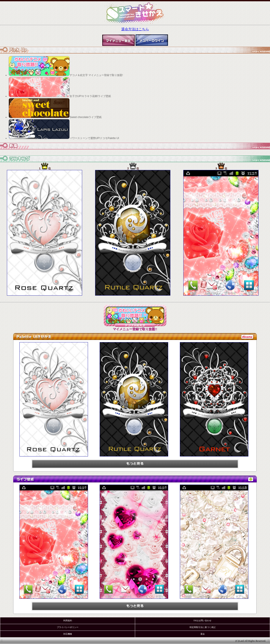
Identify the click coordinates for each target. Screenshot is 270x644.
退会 (203, 634)
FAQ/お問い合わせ (202, 621)
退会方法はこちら (135, 29)
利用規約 (68, 621)
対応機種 (68, 634)
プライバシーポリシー (68, 627)
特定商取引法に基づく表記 (203, 627)
